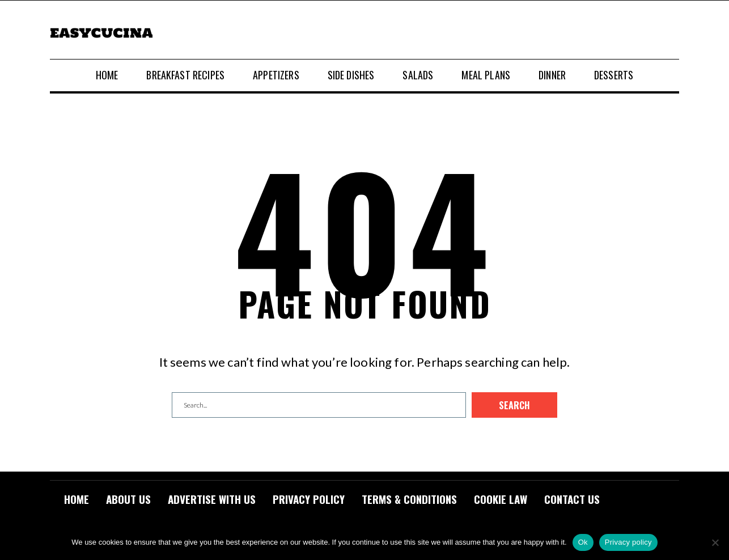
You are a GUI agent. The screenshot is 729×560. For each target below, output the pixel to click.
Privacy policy (628, 542)
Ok (583, 542)
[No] (715, 542)
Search (514, 405)
